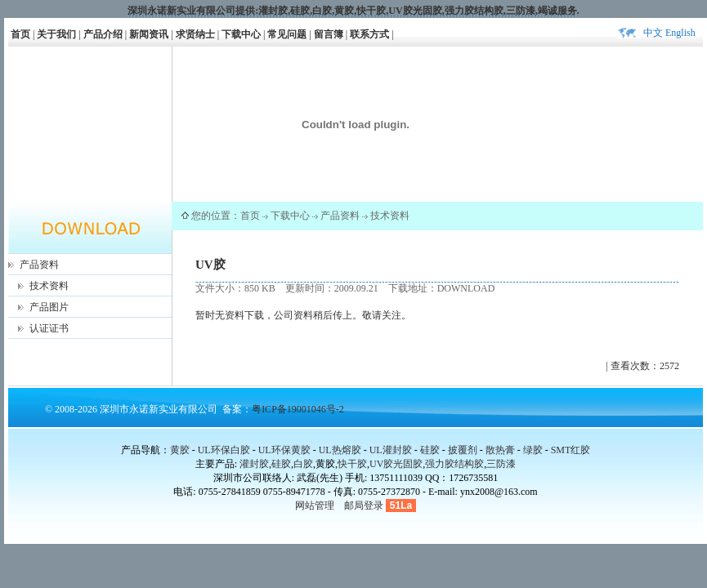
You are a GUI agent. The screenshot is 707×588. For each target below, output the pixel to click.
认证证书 (49, 328)
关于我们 (56, 34)
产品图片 (49, 307)
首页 (20, 34)
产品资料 (39, 265)
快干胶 (371, 11)
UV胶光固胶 (415, 11)
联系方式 (369, 34)
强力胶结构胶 (474, 11)
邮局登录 (364, 506)
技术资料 (49, 286)
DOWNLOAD (466, 288)
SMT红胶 (571, 450)
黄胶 (180, 450)
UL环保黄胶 (284, 450)
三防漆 (521, 11)
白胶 (322, 11)
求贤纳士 (195, 34)
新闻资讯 (149, 34)
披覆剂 (463, 450)
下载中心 (241, 34)
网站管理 (315, 506)
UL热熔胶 (340, 450)
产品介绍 (103, 34)
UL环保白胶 (224, 450)
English (680, 33)
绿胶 (533, 450)
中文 (653, 33)
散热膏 (500, 450)
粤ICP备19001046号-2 (298, 409)
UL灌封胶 (391, 450)
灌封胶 (273, 11)
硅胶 (300, 11)
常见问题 (287, 34)
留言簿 (329, 34)
